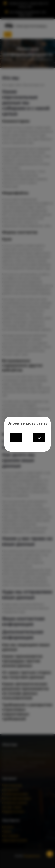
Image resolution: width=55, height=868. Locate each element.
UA (39, 438)
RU (16, 438)
